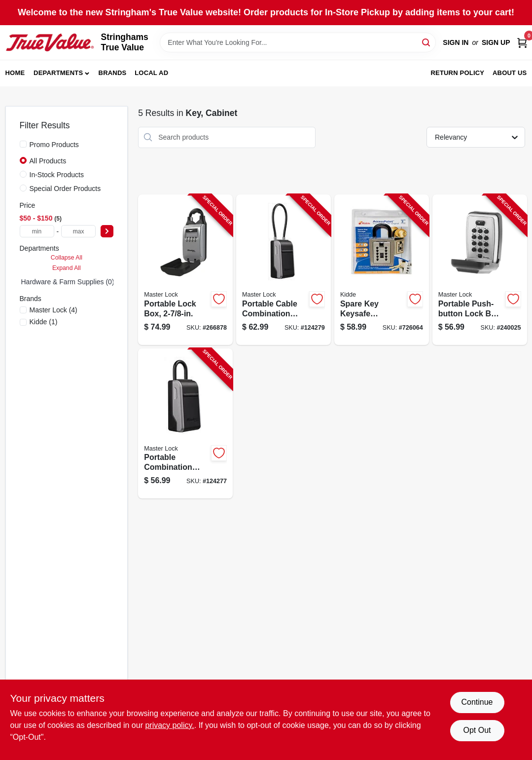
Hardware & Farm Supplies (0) (68, 282)
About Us (510, 73)
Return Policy (457, 73)
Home (15, 73)
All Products (48, 161)
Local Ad (151, 73)
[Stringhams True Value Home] (50, 42)
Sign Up (496, 42)
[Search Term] (298, 42)
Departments (58, 73)
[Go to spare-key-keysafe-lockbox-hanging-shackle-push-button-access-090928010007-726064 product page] (382, 270)
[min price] (37, 231)
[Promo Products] (23, 144)
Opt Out (477, 730)
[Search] (427, 42)
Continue (477, 702)
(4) (53, 310)
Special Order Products (65, 189)
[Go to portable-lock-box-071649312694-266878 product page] (185, 270)
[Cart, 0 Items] (522, 43)
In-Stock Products (57, 175)
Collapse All (67, 258)
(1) (44, 322)
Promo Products (54, 145)
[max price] (78, 231)
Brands (113, 73)
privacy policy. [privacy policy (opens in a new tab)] (169, 725)
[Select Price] (107, 231)
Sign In (456, 42)
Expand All (67, 268)
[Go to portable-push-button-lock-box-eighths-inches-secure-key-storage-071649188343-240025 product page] (480, 270)
